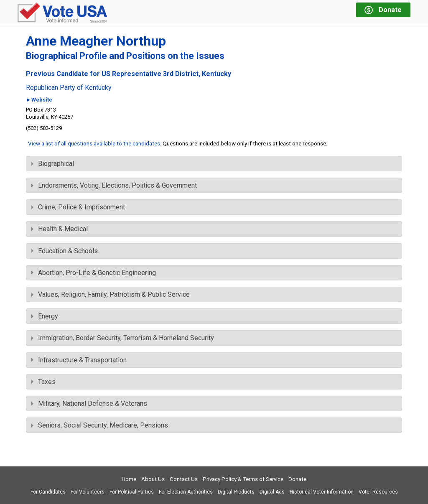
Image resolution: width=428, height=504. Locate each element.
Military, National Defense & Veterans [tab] (89, 403)
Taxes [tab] (43, 382)
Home (129, 479)
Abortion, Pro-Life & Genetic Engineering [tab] (94, 273)
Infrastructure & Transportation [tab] (79, 360)
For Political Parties (132, 492)
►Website (39, 100)
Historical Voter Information (322, 492)
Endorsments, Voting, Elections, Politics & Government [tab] (114, 185)
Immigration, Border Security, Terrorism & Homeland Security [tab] (123, 338)
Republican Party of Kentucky (69, 88)
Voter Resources (378, 492)
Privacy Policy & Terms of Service (243, 479)
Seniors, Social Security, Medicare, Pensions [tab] (100, 425)
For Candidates (48, 492)
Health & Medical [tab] (60, 229)
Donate (297, 479)
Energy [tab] (45, 316)
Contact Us (184, 479)
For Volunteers (88, 492)
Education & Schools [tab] (65, 251)
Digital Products (236, 492)
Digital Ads (272, 492)
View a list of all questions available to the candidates (94, 143)
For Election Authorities (186, 492)
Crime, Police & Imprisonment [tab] (78, 207)
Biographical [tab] (53, 164)
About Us (153, 479)
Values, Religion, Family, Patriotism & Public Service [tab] (111, 294)
